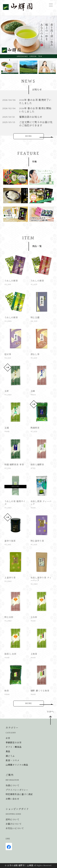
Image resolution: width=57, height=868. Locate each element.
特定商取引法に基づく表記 (19, 795)
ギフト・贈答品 (14, 747)
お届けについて (14, 824)
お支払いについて (15, 829)
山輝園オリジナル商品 (17, 765)
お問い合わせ (12, 799)
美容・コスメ (12, 761)
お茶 (8, 738)
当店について (12, 786)
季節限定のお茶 (14, 743)
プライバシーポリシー (17, 790)
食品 (8, 752)
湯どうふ (10, 756)
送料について (12, 820)
